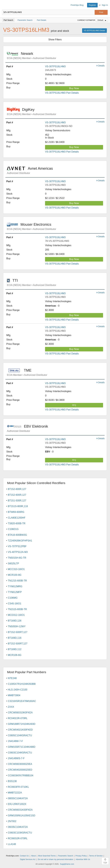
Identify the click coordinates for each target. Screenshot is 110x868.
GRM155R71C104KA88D (22, 747)
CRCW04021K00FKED (20, 730)
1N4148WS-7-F (16, 758)
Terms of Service (96, 856)
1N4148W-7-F (15, 741)
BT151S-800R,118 (18, 506)
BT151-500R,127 (17, 501)
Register (92, 5)
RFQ (74, 405)
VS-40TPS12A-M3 (18, 552)
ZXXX (11, 707)
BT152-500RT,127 (18, 632)
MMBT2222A (15, 793)
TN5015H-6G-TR (17, 558)
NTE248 (12, 678)
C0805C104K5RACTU (20, 735)
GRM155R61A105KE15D (21, 816)
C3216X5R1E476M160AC (22, 701)
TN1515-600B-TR (17, 609)
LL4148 (12, 844)
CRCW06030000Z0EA (20, 764)
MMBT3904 (14, 695)
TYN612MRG (15, 586)
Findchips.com (5, 5)
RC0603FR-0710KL (18, 787)
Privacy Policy (81, 856)
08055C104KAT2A (18, 798)
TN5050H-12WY (17, 626)
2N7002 (12, 821)
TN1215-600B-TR (17, 581)
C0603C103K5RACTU (20, 833)
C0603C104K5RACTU (20, 753)
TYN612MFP (15, 592)
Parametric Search (66, 856)
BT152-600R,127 (17, 489)
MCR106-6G (15, 655)
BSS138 (12, 781)
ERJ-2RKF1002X (17, 804)
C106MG (13, 598)
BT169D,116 (15, 638)
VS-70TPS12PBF (17, 546)
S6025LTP (13, 563)
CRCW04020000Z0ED (20, 770)
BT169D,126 (15, 621)
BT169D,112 (15, 649)
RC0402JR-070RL (18, 718)
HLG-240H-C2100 (18, 690)
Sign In (105, 5)
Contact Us (24, 856)
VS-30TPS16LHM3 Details (94, 31)
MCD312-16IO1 (16, 615)
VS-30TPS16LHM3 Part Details (62, 93)
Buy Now (74, 88)
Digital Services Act (28, 859)
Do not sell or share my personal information (56, 859)
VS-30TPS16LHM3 (55, 66)
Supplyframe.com (67, 864)
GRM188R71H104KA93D (22, 724)
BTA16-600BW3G (17, 535)
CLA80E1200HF (17, 518)
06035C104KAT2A (18, 827)
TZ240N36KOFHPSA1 (20, 541)
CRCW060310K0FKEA (20, 713)
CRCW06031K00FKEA (20, 810)
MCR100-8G (15, 575)
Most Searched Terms (47, 856)
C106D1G (13, 529)
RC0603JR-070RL (18, 838)
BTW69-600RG (16, 512)
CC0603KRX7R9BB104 (21, 775)
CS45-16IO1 (15, 604)
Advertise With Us (83, 859)
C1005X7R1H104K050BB (22, 684)
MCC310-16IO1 (16, 569)
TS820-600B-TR (17, 523)
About (33, 856)
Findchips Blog (77, 5)
